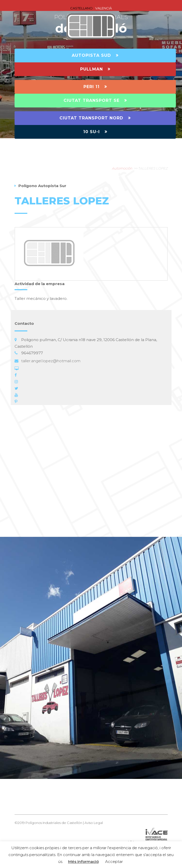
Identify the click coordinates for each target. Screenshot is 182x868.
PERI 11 (95, 87)
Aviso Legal (94, 823)
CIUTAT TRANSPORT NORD (95, 118)
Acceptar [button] (114, 862)
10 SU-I (95, 132)
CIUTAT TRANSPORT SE (95, 100)
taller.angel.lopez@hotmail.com (51, 361)
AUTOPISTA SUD (95, 55)
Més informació (83, 862)
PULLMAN (95, 69)
